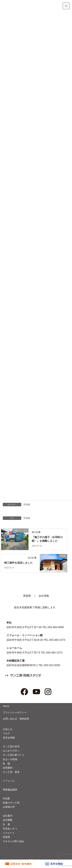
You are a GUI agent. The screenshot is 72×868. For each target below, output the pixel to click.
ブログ (6, 733)
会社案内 (8, 816)
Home (6, 706)
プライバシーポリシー (15, 712)
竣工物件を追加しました (18, 563)
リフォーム (9, 781)
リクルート (9, 833)
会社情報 (44, 596)
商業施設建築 (10, 790)
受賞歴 (27, 596)
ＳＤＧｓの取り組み (14, 841)
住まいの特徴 (10, 759)
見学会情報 (9, 738)
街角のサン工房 (11, 803)
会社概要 (8, 820)
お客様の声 (9, 807)
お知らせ (8, 729)
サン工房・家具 (11, 772)
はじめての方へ (11, 751)
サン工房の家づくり (14, 755)
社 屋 (6, 824)
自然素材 (8, 768)
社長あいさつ (10, 829)
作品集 (27, 504)
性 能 (6, 764)
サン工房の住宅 (11, 746)
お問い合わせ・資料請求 (16, 719)
